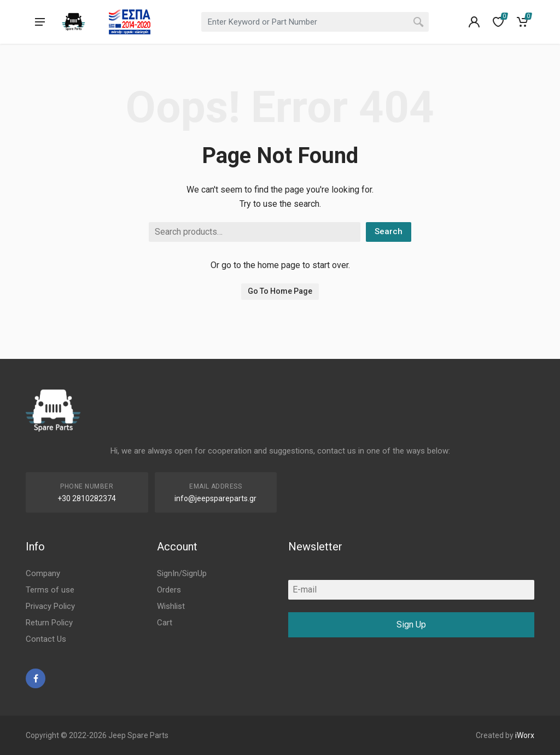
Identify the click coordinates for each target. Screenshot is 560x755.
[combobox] (315, 22)
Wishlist (171, 606)
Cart (165, 623)
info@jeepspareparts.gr (215, 498)
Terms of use (50, 590)
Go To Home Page (280, 291)
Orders (169, 590)
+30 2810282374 (87, 498)
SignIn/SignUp (182, 573)
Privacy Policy (50, 606)
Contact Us (46, 639)
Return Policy (49, 623)
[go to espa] (130, 22)
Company (43, 573)
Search (389, 231)
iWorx (525, 735)
